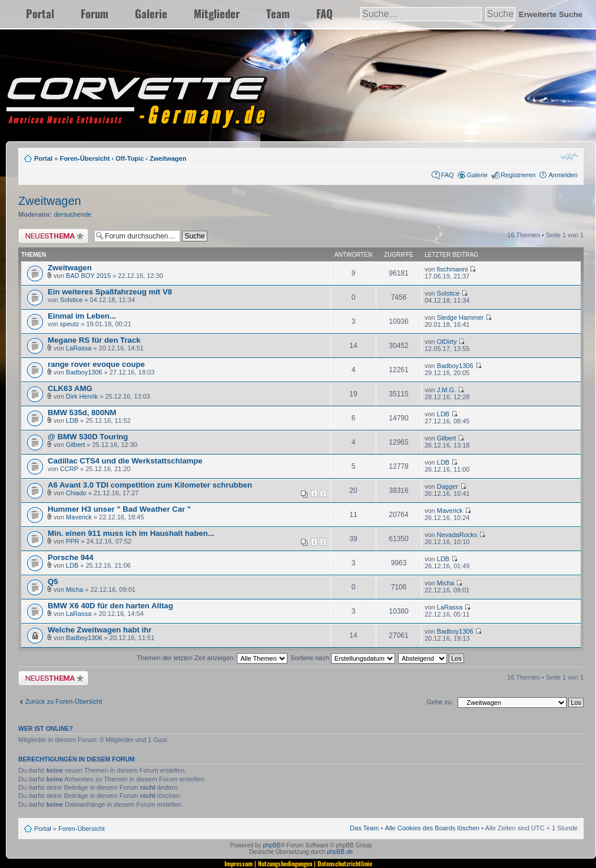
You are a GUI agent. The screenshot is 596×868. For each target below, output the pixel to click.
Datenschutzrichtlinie (345, 863)
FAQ (325, 13)
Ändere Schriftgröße (569, 156)
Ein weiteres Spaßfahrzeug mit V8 (110, 292)
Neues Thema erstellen (53, 236)
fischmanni (453, 269)
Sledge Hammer (460, 317)
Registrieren (518, 175)
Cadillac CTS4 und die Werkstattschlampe (125, 461)
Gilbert (75, 445)
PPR (73, 541)
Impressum (239, 863)
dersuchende (73, 214)
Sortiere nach (342, 658)
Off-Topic (130, 158)
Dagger (448, 486)
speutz (69, 324)
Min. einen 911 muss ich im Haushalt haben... (131, 533)
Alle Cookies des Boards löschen (432, 828)
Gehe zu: (440, 702)
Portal (40, 13)
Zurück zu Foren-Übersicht (64, 701)
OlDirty (447, 342)
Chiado (76, 493)
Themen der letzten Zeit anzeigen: (212, 658)
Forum (95, 13)
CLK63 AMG (70, 388)
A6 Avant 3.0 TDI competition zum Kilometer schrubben (150, 485)
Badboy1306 (84, 372)
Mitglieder (217, 13)
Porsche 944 (71, 557)
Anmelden (563, 175)
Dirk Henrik (82, 396)
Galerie (151, 13)
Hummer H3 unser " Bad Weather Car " (119, 509)
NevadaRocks (457, 535)
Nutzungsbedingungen (285, 863)
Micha (74, 589)
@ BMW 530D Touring (88, 437)
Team (278, 13)
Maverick (79, 517)
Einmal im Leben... (82, 316)
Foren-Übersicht (85, 158)
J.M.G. (446, 390)
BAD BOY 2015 (88, 276)
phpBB (271, 845)
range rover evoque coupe (96, 364)
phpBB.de (340, 852)
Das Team (364, 828)
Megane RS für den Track (94, 340)
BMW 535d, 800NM (82, 413)
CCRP (69, 469)
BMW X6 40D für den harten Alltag (110, 606)
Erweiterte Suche (551, 14)
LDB (72, 420)
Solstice (72, 300)
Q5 (53, 582)
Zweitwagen (168, 158)
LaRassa (79, 348)
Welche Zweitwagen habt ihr (100, 630)
